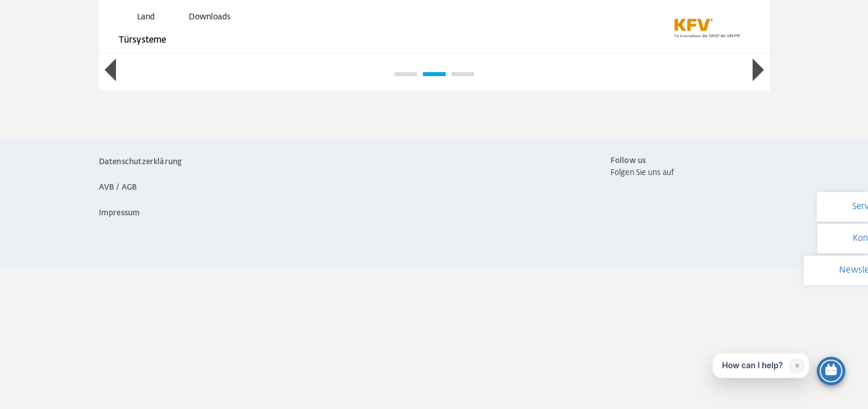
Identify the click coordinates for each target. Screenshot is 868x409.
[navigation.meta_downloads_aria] (200, 17)
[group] (434, 58)
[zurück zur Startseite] (707, 29)
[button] (110, 70)
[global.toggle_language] (136, 17)
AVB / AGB (118, 188)
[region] (434, 71)
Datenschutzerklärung (141, 162)
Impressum (120, 213)
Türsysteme (143, 40)
